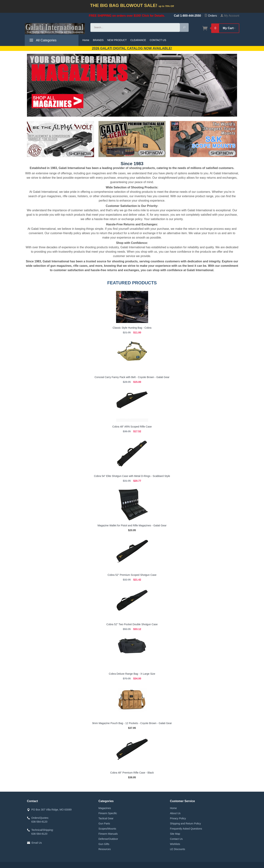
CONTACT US (158, 40)
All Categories (42, 41)
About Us (175, 813)
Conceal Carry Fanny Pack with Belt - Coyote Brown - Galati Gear (132, 377)
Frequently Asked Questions (186, 829)
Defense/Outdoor (108, 839)
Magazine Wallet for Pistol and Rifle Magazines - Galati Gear (132, 525)
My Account (230, 16)
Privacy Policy (178, 818)
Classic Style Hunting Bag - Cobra (132, 328)
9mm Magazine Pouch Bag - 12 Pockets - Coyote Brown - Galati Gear (132, 723)
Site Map (175, 834)
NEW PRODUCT (117, 40)
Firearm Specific (108, 813)
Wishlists (175, 844)
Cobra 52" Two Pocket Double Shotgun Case (132, 624)
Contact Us (176, 839)
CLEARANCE (138, 40)
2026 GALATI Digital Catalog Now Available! (132, 48)
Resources (105, 849)
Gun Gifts (104, 844)
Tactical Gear (106, 818)
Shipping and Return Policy (185, 824)
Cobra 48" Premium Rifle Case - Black (132, 773)
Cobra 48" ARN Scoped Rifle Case (132, 427)
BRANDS (98, 40)
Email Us (37, 843)
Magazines (105, 808)
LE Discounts (177, 849)
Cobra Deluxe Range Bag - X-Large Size (132, 674)
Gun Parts (104, 824)
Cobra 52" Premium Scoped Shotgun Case (132, 575)
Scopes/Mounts (107, 829)
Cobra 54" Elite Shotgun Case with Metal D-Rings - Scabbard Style (132, 476)
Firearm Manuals (108, 834)
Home (86, 40)
